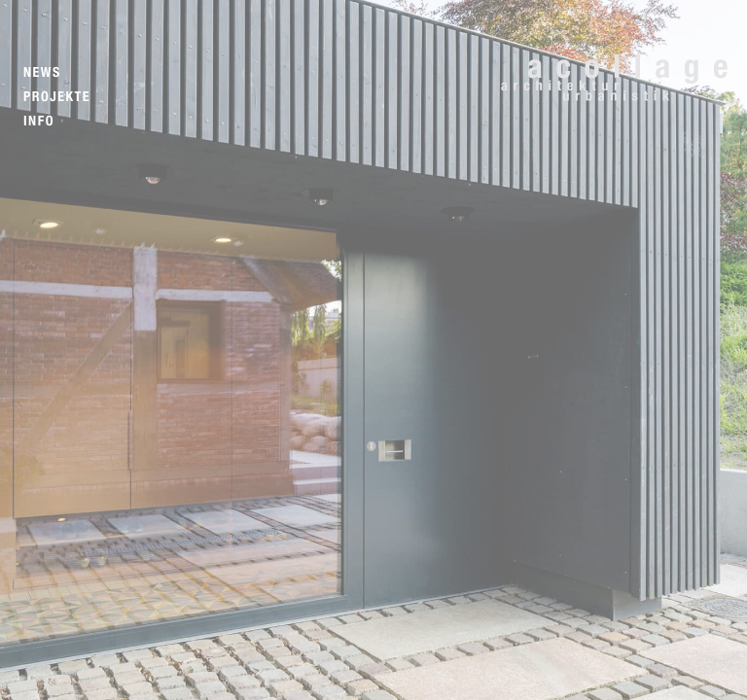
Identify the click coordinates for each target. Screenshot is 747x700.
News (42, 72)
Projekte (57, 97)
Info (39, 121)
